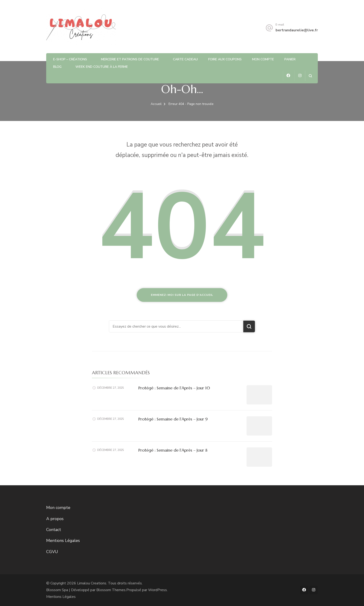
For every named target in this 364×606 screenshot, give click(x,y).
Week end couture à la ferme (102, 67)
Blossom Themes (111, 590)
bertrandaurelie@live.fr (297, 30)
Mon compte (263, 59)
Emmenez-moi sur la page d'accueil (182, 295)
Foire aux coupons (225, 59)
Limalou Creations (92, 583)
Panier (290, 59)
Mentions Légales (63, 541)
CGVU (52, 552)
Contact (54, 530)
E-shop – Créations (70, 59)
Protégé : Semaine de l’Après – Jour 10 (174, 388)
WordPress (158, 590)
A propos (55, 519)
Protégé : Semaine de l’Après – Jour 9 (173, 419)
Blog (57, 67)
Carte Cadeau (185, 59)
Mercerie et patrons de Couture (130, 59)
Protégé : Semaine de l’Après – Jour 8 (173, 450)
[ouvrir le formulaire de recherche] (310, 76)
